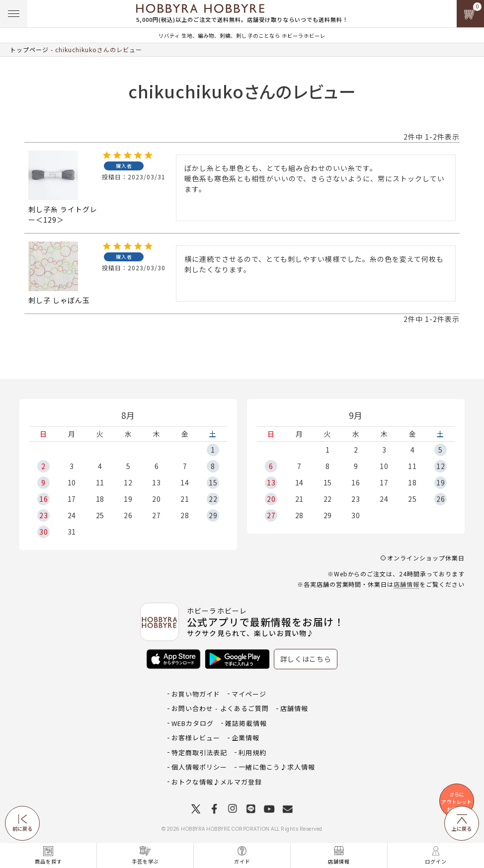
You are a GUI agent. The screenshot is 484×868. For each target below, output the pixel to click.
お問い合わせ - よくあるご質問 (220, 708)
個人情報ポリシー (199, 767)
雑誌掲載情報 (246, 723)
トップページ (29, 49)
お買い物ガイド (196, 694)
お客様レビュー (196, 738)
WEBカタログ (193, 723)
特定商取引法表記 (199, 752)
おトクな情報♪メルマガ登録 (217, 782)
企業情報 (245, 738)
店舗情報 (406, 584)
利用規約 (252, 752)
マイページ (249, 694)
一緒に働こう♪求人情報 (277, 767)
